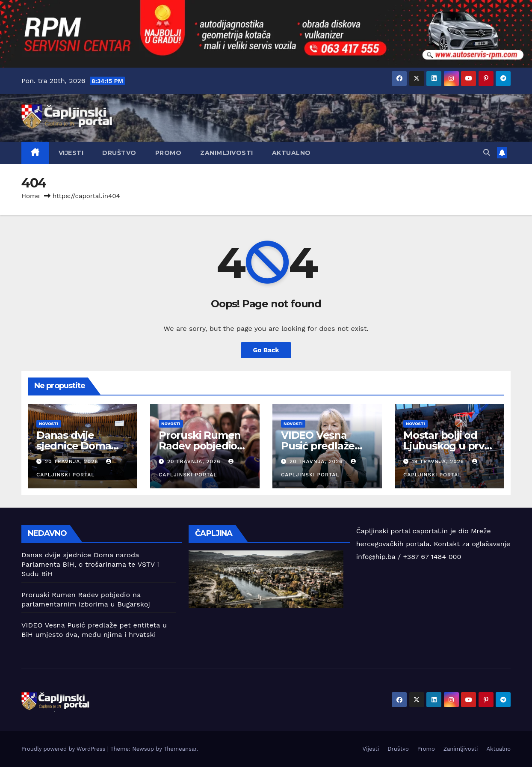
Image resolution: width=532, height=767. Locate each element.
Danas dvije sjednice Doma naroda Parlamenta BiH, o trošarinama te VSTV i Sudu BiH (90, 564)
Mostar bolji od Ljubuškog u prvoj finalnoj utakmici (448, 446)
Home (31, 196)
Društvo (119, 153)
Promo (168, 153)
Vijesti (71, 153)
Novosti (49, 424)
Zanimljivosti (227, 153)
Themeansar (180, 749)
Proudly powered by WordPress (64, 749)
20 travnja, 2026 (73, 461)
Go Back (266, 350)
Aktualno (291, 153)
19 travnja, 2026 (439, 461)
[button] (487, 153)
